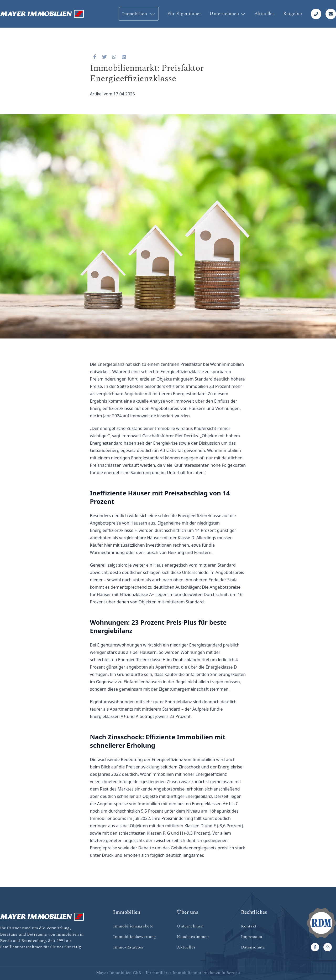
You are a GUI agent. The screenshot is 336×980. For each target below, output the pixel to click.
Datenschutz (253, 947)
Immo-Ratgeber (128, 947)
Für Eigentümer (184, 14)
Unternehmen (228, 14)
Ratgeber (293, 14)
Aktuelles (265, 14)
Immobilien (139, 14)
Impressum (252, 937)
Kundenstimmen (193, 937)
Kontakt (249, 926)
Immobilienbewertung (135, 937)
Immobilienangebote (133, 926)
